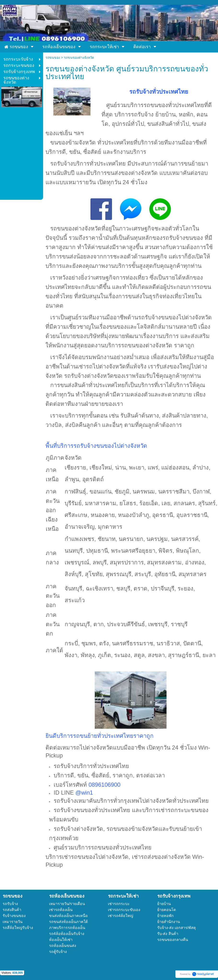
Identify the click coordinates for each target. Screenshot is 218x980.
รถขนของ (53, 57)
